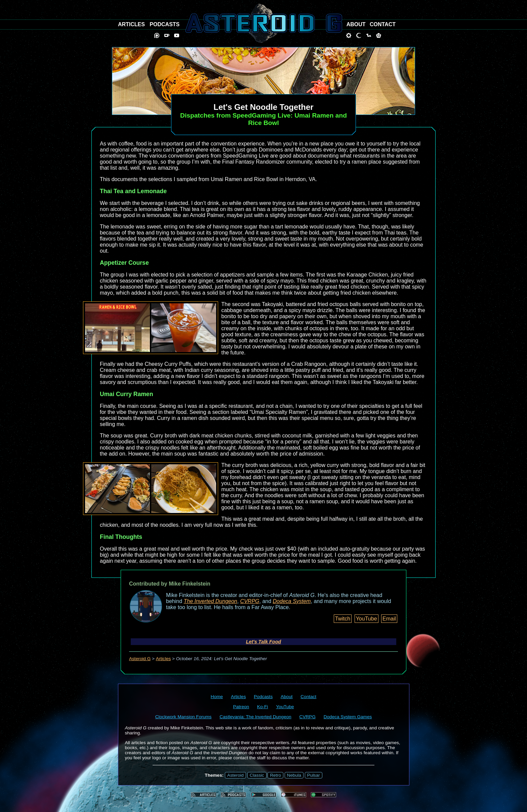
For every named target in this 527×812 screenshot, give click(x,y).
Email (389, 619)
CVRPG (250, 601)
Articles (164, 659)
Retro (275, 775)
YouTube (367, 619)
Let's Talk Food (263, 642)
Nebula (294, 775)
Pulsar (314, 775)
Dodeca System (292, 601)
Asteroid (235, 775)
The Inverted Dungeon (211, 601)
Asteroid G (140, 659)
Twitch (343, 619)
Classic (257, 775)
